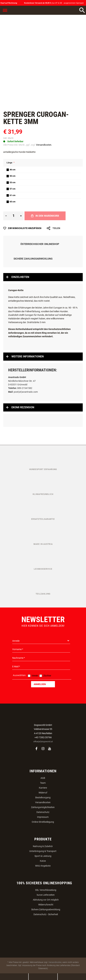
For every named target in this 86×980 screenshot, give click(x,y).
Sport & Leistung (43, 856)
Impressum (43, 817)
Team (43, 783)
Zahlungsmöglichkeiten (43, 807)
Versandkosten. (44, 145)
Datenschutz (43, 812)
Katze (43, 861)
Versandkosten (43, 802)
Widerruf (43, 793)
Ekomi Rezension (23, 407)
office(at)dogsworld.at (43, 742)
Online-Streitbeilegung (43, 822)
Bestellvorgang (43, 797)
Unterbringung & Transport (43, 851)
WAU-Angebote (43, 866)
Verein (35, 676)
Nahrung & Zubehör (43, 846)
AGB (43, 778)
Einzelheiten (20, 277)
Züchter (47, 676)
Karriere (43, 788)
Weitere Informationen (28, 356)
